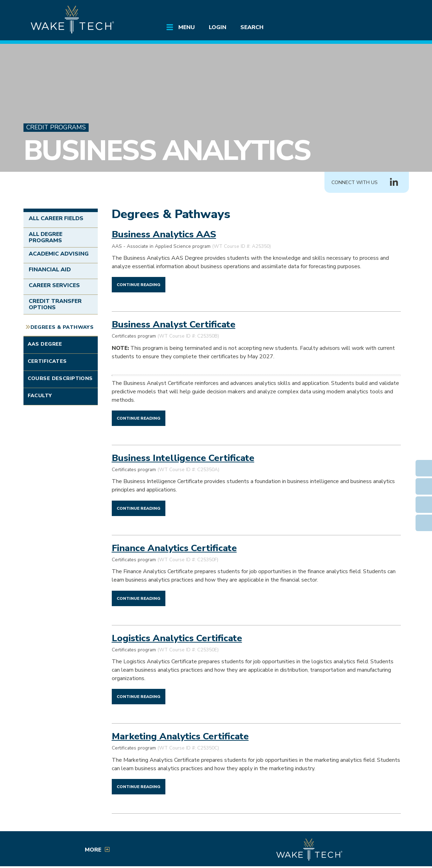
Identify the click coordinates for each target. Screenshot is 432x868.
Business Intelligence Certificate (183, 458)
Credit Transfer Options (55, 304)
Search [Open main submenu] (252, 27)
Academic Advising (59, 254)
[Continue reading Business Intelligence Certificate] (139, 508)
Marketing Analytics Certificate (180, 736)
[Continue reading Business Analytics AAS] (139, 284)
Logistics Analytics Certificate (177, 638)
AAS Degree (45, 344)
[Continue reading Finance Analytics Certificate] (139, 598)
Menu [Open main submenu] (187, 27)
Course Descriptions (60, 378)
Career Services (54, 285)
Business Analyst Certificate (174, 324)
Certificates (47, 361)
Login (218, 27)
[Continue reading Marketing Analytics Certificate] (139, 786)
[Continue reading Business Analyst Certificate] (139, 418)
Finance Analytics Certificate (174, 548)
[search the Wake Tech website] (369, 11)
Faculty (40, 395)
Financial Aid (50, 270)
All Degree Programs (46, 237)
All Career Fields (56, 218)
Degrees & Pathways (62, 327)
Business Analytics (167, 151)
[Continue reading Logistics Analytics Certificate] (139, 696)
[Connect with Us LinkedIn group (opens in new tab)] (394, 183)
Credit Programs (56, 127)
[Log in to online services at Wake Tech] (389, 11)
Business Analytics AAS (164, 234)
